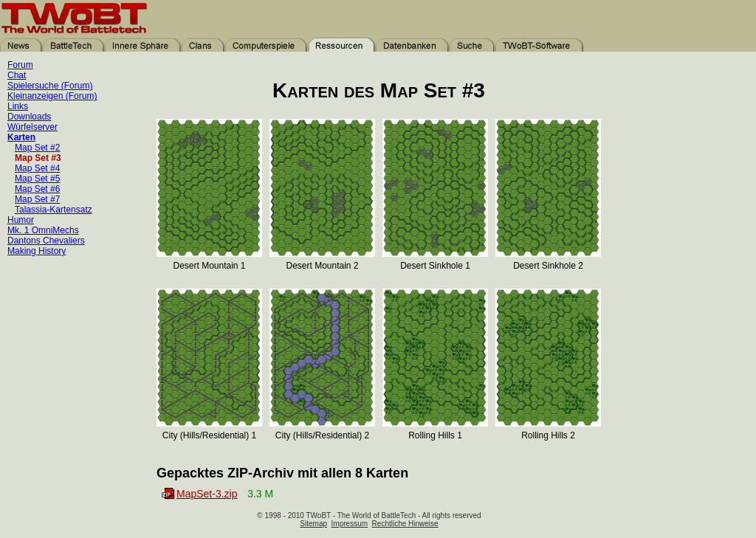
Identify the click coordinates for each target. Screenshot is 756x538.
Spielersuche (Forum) (50, 86)
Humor (21, 220)
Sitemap (313, 524)
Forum (20, 65)
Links (18, 106)
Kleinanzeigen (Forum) (52, 96)
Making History (37, 251)
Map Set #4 (37, 168)
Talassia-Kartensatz (54, 210)
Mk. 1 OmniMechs (43, 230)
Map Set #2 (37, 148)
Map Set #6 (37, 189)
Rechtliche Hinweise (405, 524)
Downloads (29, 117)
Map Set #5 (37, 179)
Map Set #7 (37, 199)
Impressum (350, 524)
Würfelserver (32, 127)
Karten (21, 137)
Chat (17, 75)
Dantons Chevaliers (46, 241)
